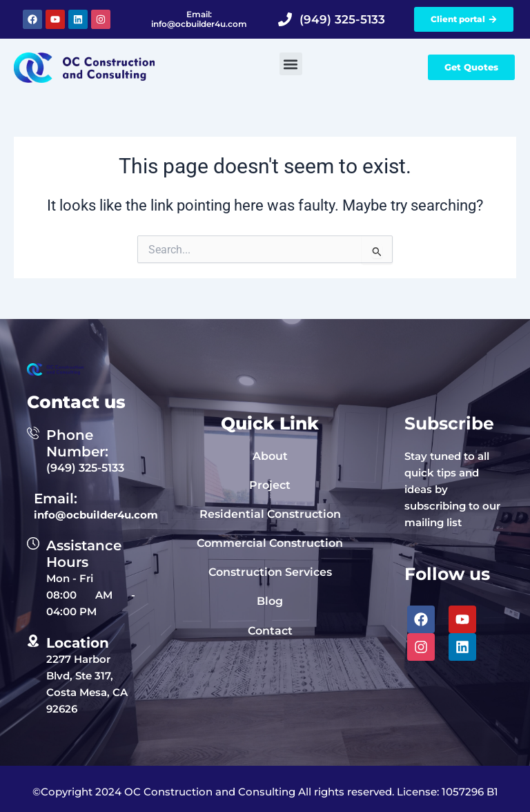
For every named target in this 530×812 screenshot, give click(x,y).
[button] (291, 64)
